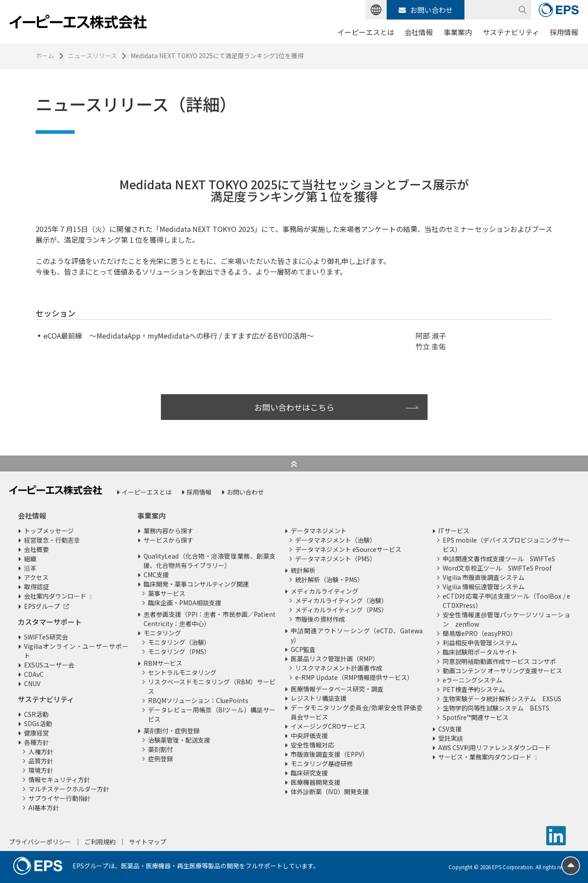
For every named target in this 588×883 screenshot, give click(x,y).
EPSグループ (42, 606)
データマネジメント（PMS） (336, 559)
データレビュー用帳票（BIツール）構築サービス (212, 714)
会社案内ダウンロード (55, 596)
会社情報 (419, 32)
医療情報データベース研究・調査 (337, 689)
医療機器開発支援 (316, 782)
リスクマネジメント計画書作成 (339, 668)
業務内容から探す (168, 531)
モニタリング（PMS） (179, 651)
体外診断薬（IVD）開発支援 (330, 791)
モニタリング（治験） (179, 642)
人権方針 (41, 751)
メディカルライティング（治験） (341, 600)
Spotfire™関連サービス (476, 717)
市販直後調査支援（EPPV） (330, 754)
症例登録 (160, 759)
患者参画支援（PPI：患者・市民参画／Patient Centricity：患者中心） (210, 619)
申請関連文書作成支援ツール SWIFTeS (499, 559)
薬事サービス (167, 593)
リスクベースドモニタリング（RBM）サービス (212, 686)
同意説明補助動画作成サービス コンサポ (499, 661)
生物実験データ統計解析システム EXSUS (502, 699)
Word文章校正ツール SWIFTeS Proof (497, 568)
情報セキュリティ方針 (59, 779)
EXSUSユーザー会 (49, 665)
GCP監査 (303, 649)
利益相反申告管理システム (480, 643)
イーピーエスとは (366, 32)
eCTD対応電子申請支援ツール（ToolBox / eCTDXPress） (506, 601)
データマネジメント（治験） (336, 540)
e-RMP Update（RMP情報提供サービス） (354, 677)
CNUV (32, 683)
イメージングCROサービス (328, 726)
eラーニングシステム (472, 680)
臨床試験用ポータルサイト (480, 652)
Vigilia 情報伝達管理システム (484, 587)
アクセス (36, 577)
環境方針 (41, 770)
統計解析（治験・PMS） (329, 579)
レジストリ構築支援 (319, 698)
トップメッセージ (49, 531)
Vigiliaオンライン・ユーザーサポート (76, 651)
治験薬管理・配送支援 (179, 740)
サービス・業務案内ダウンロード (485, 757)
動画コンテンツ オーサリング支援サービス (502, 671)
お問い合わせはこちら (294, 407)
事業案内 (458, 32)
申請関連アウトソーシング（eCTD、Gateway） (356, 635)
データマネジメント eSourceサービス (348, 549)
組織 (30, 559)
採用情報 (564, 32)
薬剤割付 (160, 749)
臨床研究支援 (309, 773)
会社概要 (36, 549)
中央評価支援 (309, 735)
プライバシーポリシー (40, 842)
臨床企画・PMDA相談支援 (185, 603)
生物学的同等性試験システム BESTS (496, 708)
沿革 (30, 568)
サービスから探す (168, 540)
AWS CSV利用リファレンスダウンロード (494, 747)
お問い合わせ (426, 10)
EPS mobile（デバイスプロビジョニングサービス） (506, 545)
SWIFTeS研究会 (46, 637)
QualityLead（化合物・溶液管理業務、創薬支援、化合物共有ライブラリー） (210, 561)
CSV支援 (450, 729)
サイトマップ (148, 842)
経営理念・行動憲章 (52, 540)
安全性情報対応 (312, 745)
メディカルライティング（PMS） (341, 610)
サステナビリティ (511, 32)
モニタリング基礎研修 (322, 763)
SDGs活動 (38, 723)
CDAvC (34, 674)
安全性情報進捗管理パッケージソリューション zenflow (506, 619)
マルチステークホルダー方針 (69, 789)
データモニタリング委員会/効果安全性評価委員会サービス (357, 712)
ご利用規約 (100, 842)
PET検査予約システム (474, 689)
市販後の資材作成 (320, 619)
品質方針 (41, 761)
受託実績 (451, 738)
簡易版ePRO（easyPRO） (480, 633)
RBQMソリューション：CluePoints (198, 700)
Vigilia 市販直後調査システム (484, 577)
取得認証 (36, 587)
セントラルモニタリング (182, 672)
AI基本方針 (44, 807)
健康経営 (36, 733)
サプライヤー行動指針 (60, 798)
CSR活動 (36, 714)
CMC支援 (156, 575)
